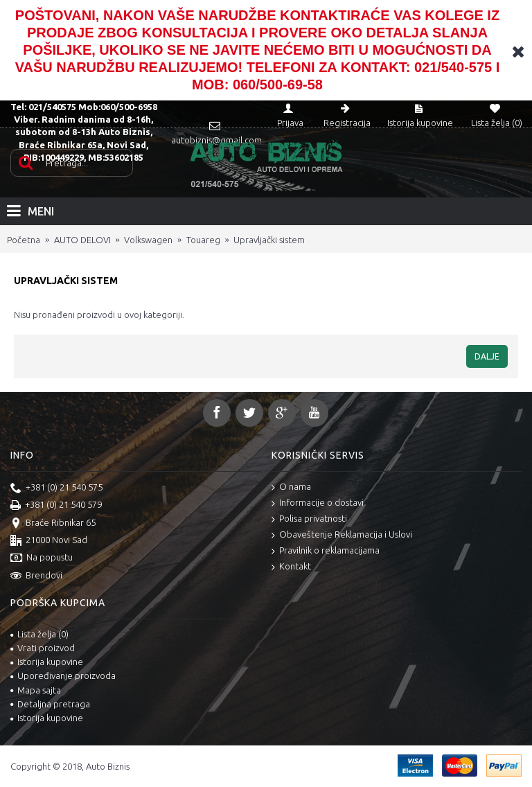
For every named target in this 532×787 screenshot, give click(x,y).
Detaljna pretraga (50, 704)
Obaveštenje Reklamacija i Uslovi (342, 535)
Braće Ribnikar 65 (53, 524)
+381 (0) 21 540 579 (56, 506)
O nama (291, 487)
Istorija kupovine (47, 662)
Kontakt (291, 567)
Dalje (487, 356)
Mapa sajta (36, 690)
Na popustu (42, 558)
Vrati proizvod (43, 648)
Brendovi (36, 576)
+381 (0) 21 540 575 (56, 488)
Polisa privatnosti (309, 519)
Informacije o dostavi (318, 503)
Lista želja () (39, 634)
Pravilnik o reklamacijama (326, 551)
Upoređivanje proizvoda (63, 675)
